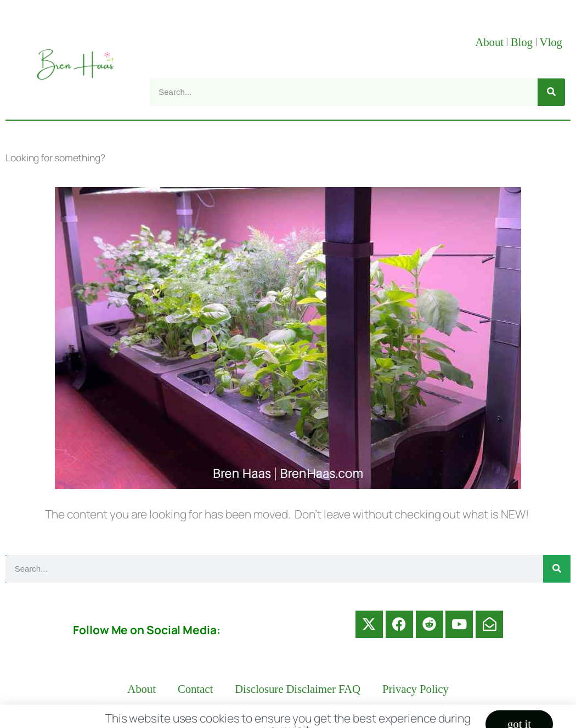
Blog (522, 42)
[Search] (551, 92)
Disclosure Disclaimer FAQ (298, 689)
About (489, 42)
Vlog (552, 42)
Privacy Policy (416, 689)
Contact (195, 689)
